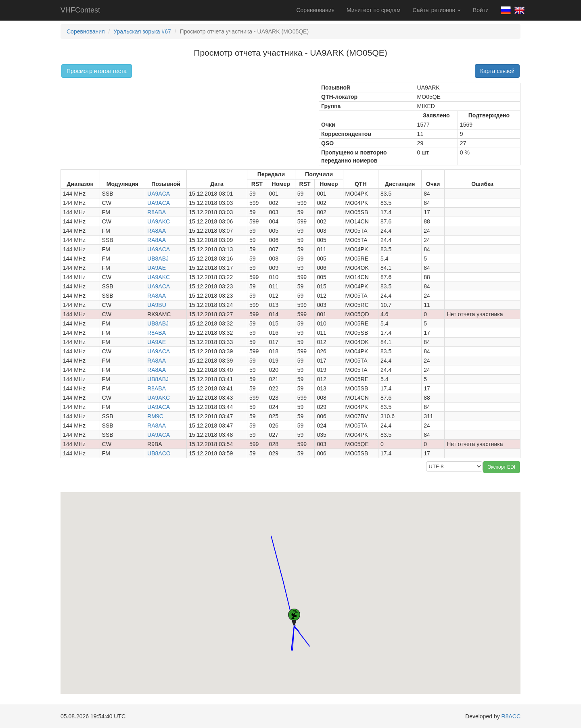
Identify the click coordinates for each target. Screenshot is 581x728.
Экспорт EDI (502, 467)
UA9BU (157, 305)
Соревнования (315, 10)
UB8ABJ (158, 259)
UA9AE (157, 268)
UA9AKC (159, 221)
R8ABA (157, 212)
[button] (271, 529)
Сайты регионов (437, 10)
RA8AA (157, 231)
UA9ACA (159, 194)
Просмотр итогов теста (97, 71)
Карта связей (497, 71)
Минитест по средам (373, 10)
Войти (481, 10)
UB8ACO (159, 453)
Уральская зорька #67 (142, 31)
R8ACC (511, 716)
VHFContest (80, 10)
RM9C (155, 416)
